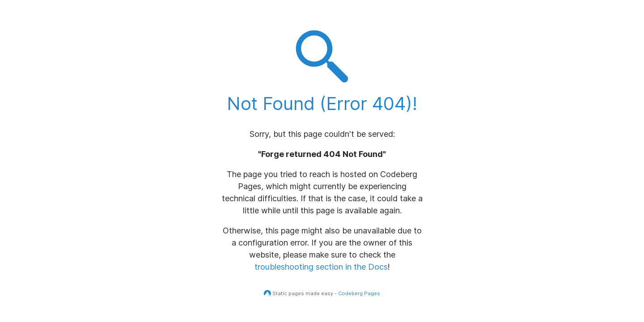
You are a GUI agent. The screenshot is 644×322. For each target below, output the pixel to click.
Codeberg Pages (359, 293)
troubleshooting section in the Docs (321, 267)
